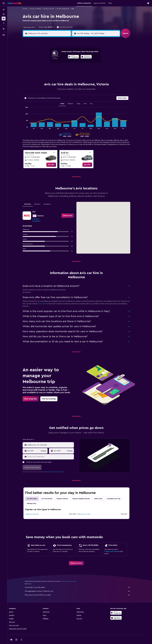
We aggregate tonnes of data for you (81, 586)
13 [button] (57, 63)
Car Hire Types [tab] (35, 493)
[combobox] (32, 27)
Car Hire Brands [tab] (50, 493)
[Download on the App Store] (122, 613)
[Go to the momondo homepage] (14, 3)
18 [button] (47, 68)
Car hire (28, 9)
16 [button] (73, 63)
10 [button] (42, 63)
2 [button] (73, 53)
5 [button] (52, 58)
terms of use (53, 466)
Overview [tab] (31, 199)
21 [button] (62, 68)
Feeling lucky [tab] (35, 498)
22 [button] (67, 68)
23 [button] (73, 68)
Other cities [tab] (102, 493)
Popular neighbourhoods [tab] (84, 493)
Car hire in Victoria (52, 9)
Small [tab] (66, 98)
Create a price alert (114, 546)
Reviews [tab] (41, 199)
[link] (54, 159)
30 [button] (73, 73)
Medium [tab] (74, 98)
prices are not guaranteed (72, 576)
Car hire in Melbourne (66, 9)
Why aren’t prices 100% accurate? (81, 590)
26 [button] (52, 73)
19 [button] (52, 68)
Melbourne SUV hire (87, 509)
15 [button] (68, 63)
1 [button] (67, 53)
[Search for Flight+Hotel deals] (4, 23)
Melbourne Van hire (35, 509)
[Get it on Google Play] (122, 607)
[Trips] (4, 29)
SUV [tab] (88, 98)
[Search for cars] (4, 19)
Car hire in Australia (38, 9)
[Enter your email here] (54, 451)
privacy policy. (63, 466)
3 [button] (42, 58)
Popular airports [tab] (66, 493)
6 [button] (57, 58)
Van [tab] (94, 98)
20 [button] (57, 68)
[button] (4, 3)
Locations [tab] (50, 199)
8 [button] (68, 58)
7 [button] (62, 58)
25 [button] (47, 73)
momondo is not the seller (81, 582)
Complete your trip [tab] (117, 493)
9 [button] (73, 58)
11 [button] (47, 63)
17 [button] (42, 68)
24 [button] (42, 73)
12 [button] (52, 63)
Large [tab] (82, 98)
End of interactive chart (28, 122)
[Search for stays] (4, 14)
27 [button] (57, 73)
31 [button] (42, 78)
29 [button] (67, 73)
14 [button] (62, 63)
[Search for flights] (4, 10)
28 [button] (62, 73)
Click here (45, 298)
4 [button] (47, 58)
